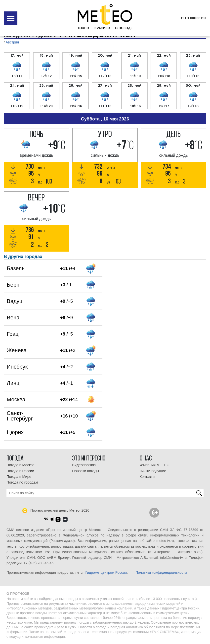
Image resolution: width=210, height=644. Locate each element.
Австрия (12, 42)
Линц (13, 383)
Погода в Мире (19, 477)
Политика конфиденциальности (161, 572)
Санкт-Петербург (20, 416)
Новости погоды (85, 471)
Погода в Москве (21, 465)
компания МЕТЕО (155, 465)
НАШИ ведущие (153, 471)
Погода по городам (22, 482)
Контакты (147, 477)
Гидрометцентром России (106, 572)
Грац (13, 334)
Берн (13, 285)
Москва (16, 399)
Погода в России (20, 471)
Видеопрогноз (84, 465)
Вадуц (15, 301)
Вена (13, 318)
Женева (17, 350)
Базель (16, 268)
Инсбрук (17, 367)
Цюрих (15, 432)
